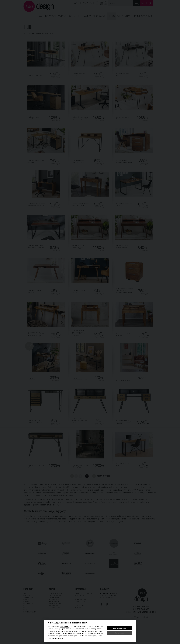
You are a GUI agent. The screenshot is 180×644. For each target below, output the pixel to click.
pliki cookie (65, 626)
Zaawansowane (120, 633)
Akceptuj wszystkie (120, 628)
